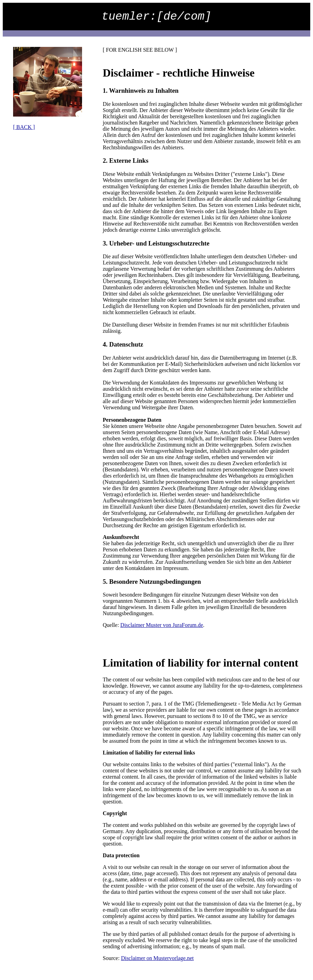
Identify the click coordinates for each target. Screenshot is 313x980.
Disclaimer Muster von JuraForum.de (162, 625)
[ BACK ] (24, 127)
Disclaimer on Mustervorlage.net (157, 958)
